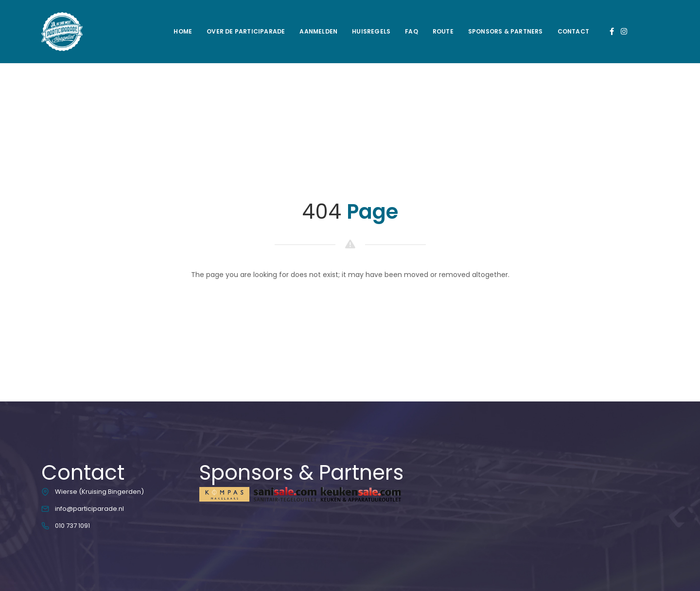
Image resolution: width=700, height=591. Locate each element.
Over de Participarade (246, 31)
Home (183, 31)
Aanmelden (318, 31)
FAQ (411, 31)
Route (443, 31)
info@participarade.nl (89, 509)
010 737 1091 (72, 526)
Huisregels (371, 31)
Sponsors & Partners (506, 31)
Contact (573, 31)
